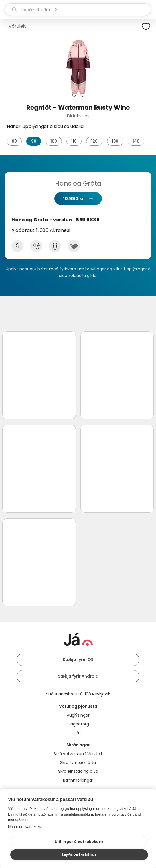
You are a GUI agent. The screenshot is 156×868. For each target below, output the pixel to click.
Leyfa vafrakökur (79, 855)
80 (14, 141)
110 (74, 141)
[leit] (78, 10)
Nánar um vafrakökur (25, 827)
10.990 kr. (74, 199)
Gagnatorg (78, 724)
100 (54, 141)
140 (136, 141)
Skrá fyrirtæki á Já (78, 762)
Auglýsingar (78, 715)
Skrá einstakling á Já (78, 771)
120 (94, 141)
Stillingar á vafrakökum (79, 842)
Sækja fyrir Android (78, 676)
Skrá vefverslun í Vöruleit (78, 754)
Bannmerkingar (78, 780)
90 (34, 141)
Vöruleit (17, 26)
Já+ (78, 733)
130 (115, 141)
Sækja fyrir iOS (78, 660)
